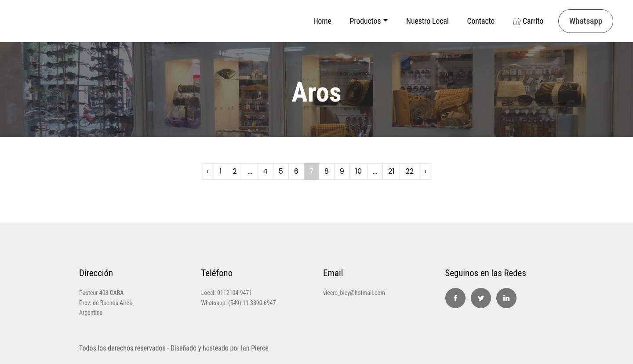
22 (409, 171)
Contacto (481, 21)
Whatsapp (586, 21)
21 (391, 171)
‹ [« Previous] (207, 171)
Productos (365, 21)
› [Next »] (426, 171)
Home (322, 21)
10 (358, 171)
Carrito (528, 21)
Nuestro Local (427, 21)
